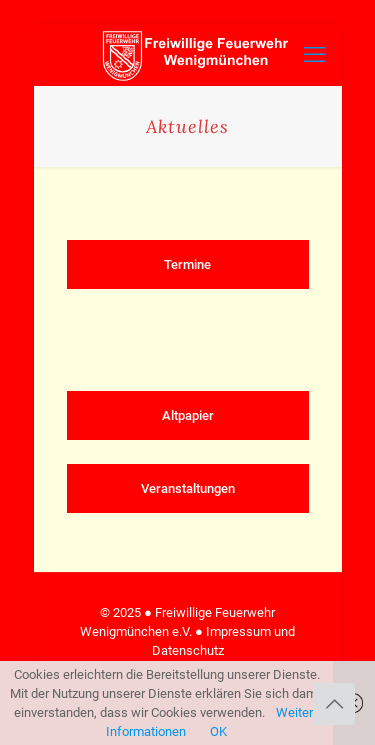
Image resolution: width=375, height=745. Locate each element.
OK (218, 731)
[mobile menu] (315, 55)
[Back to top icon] (334, 704)
